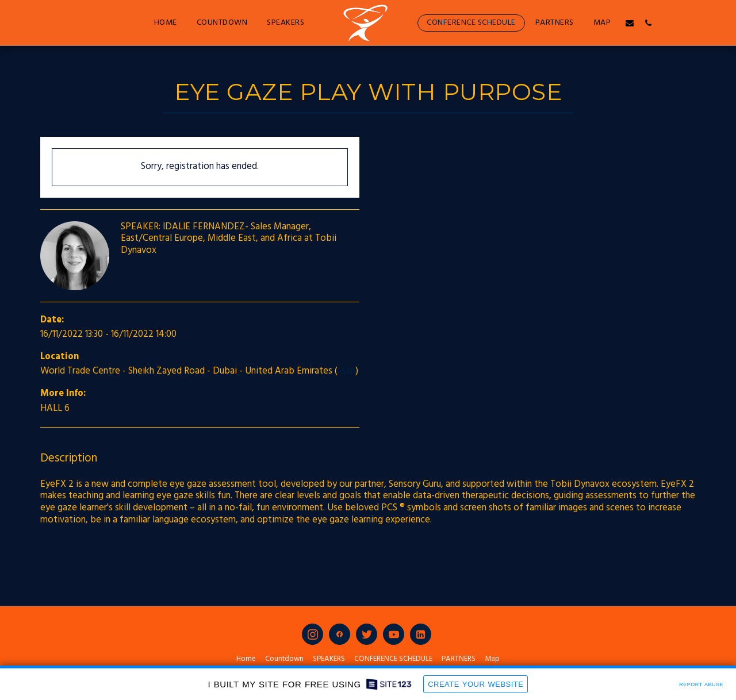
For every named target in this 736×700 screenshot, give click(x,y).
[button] (630, 23)
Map (346, 371)
